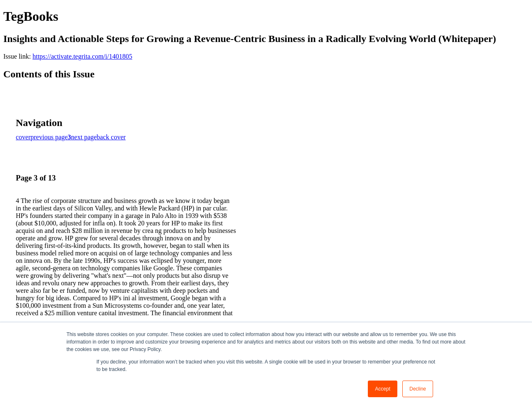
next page (84, 137)
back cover (111, 137)
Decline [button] (418, 389)
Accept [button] (383, 389)
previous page (49, 137)
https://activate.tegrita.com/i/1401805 (82, 56)
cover (23, 137)
